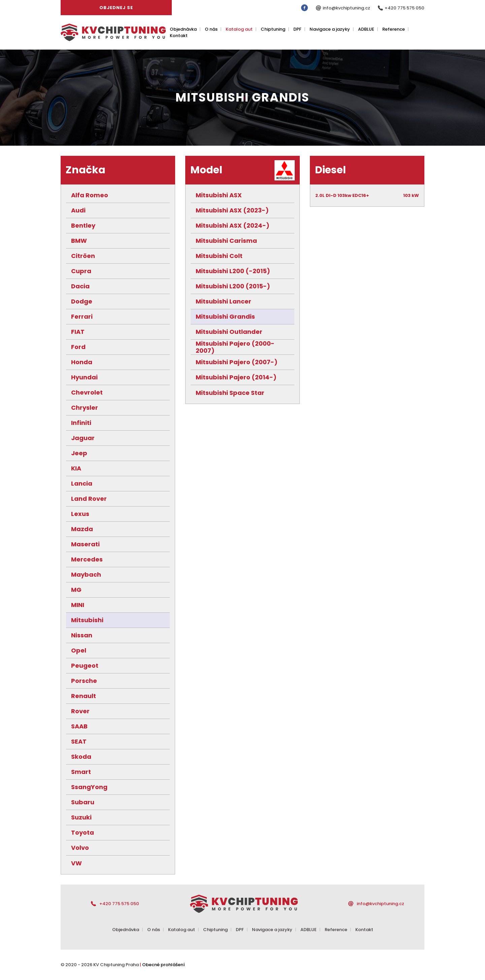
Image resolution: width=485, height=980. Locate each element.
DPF (297, 29)
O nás (211, 29)
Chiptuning (273, 29)
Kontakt (179, 36)
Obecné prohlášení (164, 965)
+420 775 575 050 (405, 8)
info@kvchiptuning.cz (347, 8)
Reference (394, 29)
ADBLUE (366, 29)
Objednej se (116, 8)
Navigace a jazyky (330, 29)
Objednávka (183, 29)
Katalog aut (239, 29)
